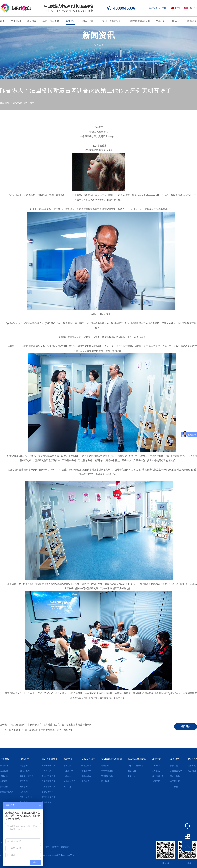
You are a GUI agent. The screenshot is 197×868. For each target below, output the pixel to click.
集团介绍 (4, 766)
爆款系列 (24, 766)
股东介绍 (4, 776)
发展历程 (4, 787)
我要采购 (132, 771)
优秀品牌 (85, 781)
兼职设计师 (175, 781)
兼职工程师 (175, 776)
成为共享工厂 (158, 776)
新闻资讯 (70, 21)
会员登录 (153, 8)
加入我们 (176, 21)
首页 (2, 21)
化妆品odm (68, 776)
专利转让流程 (107, 776)
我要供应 (132, 776)
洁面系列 (24, 792)
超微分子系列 (26, 797)
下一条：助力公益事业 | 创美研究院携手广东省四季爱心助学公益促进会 (36, 730)
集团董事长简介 (7, 792)
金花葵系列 (25, 771)
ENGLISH (192, 8)
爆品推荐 (32, 21)
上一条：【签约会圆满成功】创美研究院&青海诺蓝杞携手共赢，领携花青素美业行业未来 (46, 725)
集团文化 (4, 771)
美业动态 (67, 787)
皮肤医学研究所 (48, 766)
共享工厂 (161, 21)
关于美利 (16, 21)
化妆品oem (68, 771)
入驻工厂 (156, 781)
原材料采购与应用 (140, 21)
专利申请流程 (107, 771)
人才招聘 (174, 787)
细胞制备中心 (47, 792)
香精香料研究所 (48, 781)
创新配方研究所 (48, 776)
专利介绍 (105, 766)
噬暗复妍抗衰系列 (28, 776)
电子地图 (192, 771)
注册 (164, 8)
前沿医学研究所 (48, 797)
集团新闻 (67, 766)
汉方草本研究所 (48, 787)
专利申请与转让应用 (113, 21)
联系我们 (192, 21)
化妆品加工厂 (69, 781)
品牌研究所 (46, 802)
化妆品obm (86, 776)
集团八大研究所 (51, 21)
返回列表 (186, 726)
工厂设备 (156, 771)
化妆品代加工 (89, 21)
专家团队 (4, 781)
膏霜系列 (24, 781)
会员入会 (174, 766)
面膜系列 (24, 787)
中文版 (178, 8)
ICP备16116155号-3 (65, 855)
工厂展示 (156, 766)
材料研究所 (46, 771)
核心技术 (105, 781)
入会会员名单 (176, 771)
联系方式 (192, 766)
